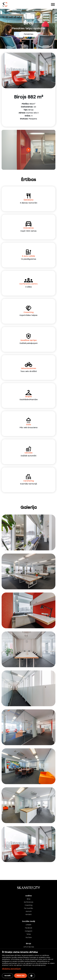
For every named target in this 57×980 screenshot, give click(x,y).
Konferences (29, 902)
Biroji (29, 899)
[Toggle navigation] (53, 4)
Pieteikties (29, 34)
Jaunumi (29, 911)
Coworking (28, 905)
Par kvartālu (28, 908)
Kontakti (29, 914)
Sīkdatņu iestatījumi (11, 969)
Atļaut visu (21, 976)
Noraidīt (8, 976)
